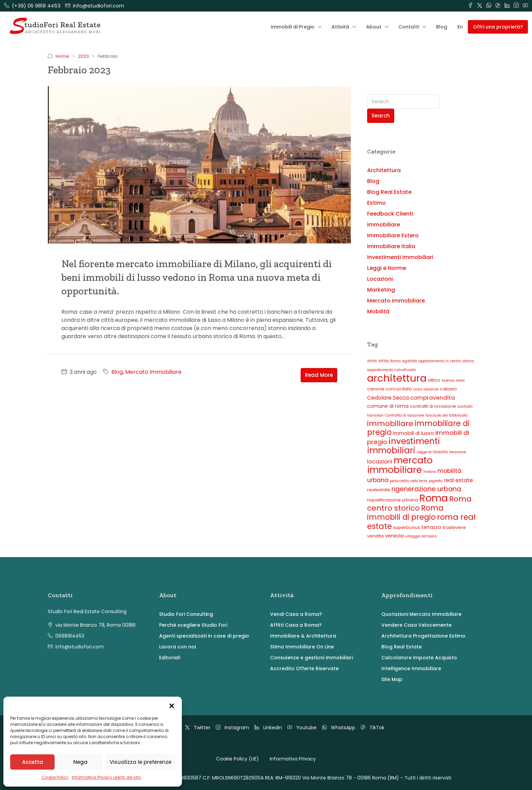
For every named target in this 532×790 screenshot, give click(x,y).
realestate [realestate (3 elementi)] (379, 490)
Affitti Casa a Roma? (296, 625)
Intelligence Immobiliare (411, 668)
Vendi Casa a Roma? (296, 614)
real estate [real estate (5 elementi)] (458, 480)
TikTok (373, 728)
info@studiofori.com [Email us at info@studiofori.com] (80, 647)
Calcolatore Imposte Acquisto (419, 658)
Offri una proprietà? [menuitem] (498, 27)
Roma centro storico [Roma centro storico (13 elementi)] (419, 503)
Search (381, 116)
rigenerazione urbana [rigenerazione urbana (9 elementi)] (426, 489)
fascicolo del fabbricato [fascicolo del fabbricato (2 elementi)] (446, 415)
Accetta (33, 762)
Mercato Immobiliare (153, 372)
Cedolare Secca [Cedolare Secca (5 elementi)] (388, 398)
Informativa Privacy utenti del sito (106, 777)
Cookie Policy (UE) (237, 759)
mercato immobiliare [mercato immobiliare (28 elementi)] (400, 465)
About (374, 27)
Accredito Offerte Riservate (304, 668)
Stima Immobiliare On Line (302, 647)
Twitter (198, 728)
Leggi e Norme (387, 268)
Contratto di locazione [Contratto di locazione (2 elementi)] (404, 415)
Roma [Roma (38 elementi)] (434, 498)
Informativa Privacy (293, 759)
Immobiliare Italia (391, 246)
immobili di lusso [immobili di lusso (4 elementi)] (413, 433)
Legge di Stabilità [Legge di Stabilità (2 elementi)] (432, 452)
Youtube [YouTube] (302, 728)
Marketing (381, 290)
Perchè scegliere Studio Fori (193, 625)
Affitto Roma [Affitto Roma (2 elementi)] (389, 361)
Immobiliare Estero (393, 235)
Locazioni (380, 279)
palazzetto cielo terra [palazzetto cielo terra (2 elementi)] (409, 481)
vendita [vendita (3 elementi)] (375, 536)
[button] (172, 705)
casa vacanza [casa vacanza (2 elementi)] (426, 389)
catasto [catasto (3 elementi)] (449, 389)
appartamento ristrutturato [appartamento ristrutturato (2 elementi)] (392, 370)
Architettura (384, 170)
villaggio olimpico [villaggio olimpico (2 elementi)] (421, 536)
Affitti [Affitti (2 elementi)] (372, 361)
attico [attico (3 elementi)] (434, 380)
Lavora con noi (177, 647)
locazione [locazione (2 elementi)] (458, 452)
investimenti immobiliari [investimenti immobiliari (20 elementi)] (404, 446)
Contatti (409, 27)
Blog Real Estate (389, 192)
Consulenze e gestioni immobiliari (311, 658)
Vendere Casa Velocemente (416, 625)
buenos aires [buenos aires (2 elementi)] (453, 380)
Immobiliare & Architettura (303, 636)
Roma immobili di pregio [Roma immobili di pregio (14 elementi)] (405, 513)
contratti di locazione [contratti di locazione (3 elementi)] (433, 406)
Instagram (232, 728)
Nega (80, 762)
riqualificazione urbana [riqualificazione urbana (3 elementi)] (393, 500)
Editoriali (170, 658)
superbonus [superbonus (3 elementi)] (407, 527)
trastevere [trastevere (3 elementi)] (454, 527)
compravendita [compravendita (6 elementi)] (433, 398)
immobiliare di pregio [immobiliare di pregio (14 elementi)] (418, 428)
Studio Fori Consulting (186, 614)
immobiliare (384, 225)
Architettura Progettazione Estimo (423, 636)
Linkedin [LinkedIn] (268, 728)
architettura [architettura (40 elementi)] (397, 378)
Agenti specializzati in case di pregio (204, 636)
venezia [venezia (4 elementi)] (394, 536)
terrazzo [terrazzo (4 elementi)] (431, 527)
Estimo (376, 203)
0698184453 (70, 636)
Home (62, 56)
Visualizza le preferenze (140, 762)
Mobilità (378, 311)
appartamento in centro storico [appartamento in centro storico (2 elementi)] (446, 361)
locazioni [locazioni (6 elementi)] (380, 461)
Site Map (392, 679)
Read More (319, 375)
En (460, 27)
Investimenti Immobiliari (400, 257)
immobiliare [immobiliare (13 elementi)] (390, 424)
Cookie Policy (55, 777)
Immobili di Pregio (293, 27)
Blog (442, 27)
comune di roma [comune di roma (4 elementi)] (388, 406)
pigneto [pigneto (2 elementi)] (436, 481)
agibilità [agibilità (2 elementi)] (410, 361)
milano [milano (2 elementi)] (430, 472)
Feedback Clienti (390, 214)
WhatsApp (339, 728)
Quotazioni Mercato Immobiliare (421, 614)
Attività (340, 27)
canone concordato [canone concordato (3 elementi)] (389, 389)
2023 (83, 56)
